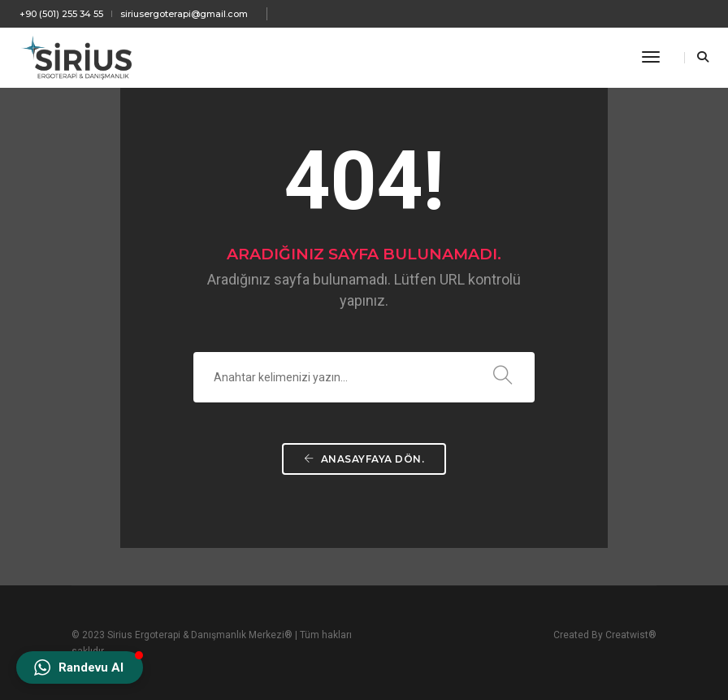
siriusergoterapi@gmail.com (184, 14)
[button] (80, 667)
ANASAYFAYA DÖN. (364, 459)
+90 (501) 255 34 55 (61, 14)
